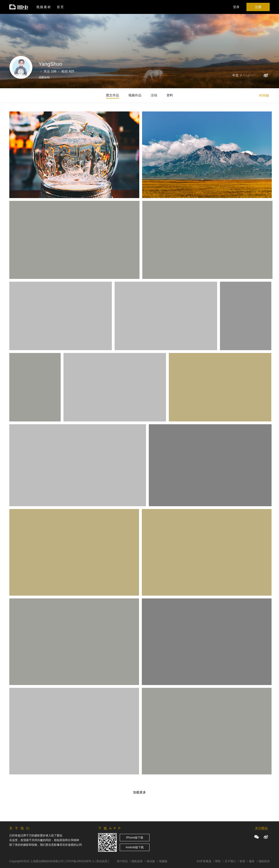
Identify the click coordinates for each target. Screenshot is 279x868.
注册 (258, 7)
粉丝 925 (68, 71)
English (249, 75)
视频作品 (135, 95)
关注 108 (50, 71)
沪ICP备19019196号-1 (80, 861)
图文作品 (113, 95)
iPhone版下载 (135, 838)
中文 (236, 75)
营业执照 (102, 861)
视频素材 (44, 7)
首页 (60, 7)
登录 (236, 7)
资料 (170, 95)
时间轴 (264, 95)
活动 (154, 95)
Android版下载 (135, 847)
